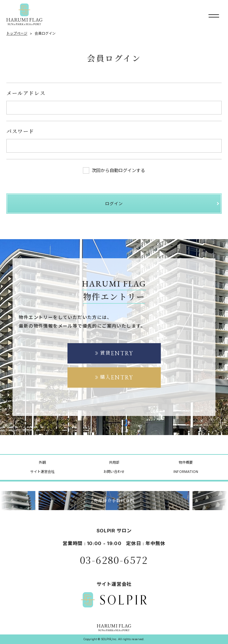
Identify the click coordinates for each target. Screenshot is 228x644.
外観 (42, 462)
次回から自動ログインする (114, 170)
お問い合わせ (114, 472)
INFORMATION (186, 472)
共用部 (114, 462)
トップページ (17, 34)
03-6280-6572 (114, 560)
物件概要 (186, 462)
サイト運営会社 (42, 472)
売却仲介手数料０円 (114, 500)
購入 (114, 377)
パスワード (20, 131)
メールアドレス (26, 93)
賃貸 (114, 353)
